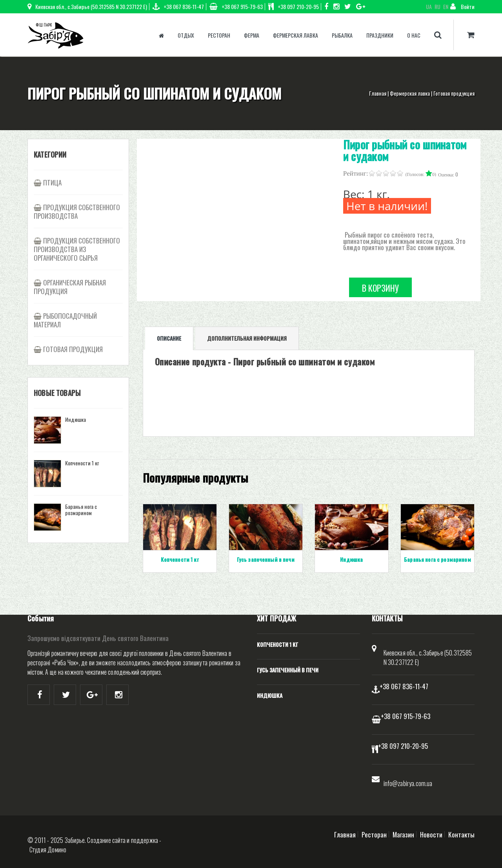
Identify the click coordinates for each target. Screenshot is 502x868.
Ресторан (219, 35)
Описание (169, 338)
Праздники (380, 35)
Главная (378, 93)
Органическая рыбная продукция (70, 287)
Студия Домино (48, 850)
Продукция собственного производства (77, 211)
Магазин (403, 834)
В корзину (380, 288)
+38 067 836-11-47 (178, 6)
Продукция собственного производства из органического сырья (77, 249)
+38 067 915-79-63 (236, 6)
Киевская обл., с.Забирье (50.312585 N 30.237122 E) (87, 6)
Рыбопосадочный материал (65, 320)
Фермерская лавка (296, 35)
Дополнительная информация (247, 338)
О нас (414, 35)
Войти (462, 6)
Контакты (461, 834)
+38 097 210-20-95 (294, 6)
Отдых (186, 35)
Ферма (252, 35)
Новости (431, 834)
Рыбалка (342, 35)
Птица (52, 182)
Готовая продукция (454, 93)
